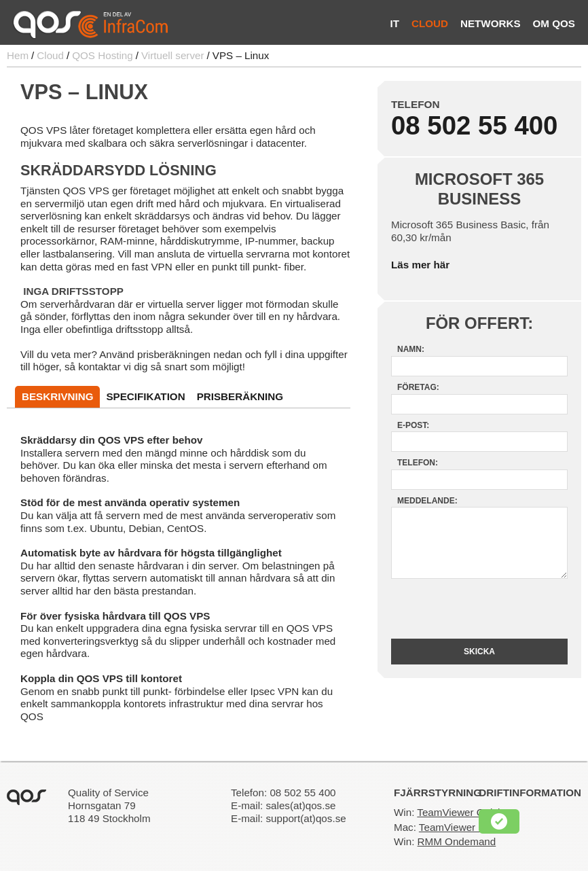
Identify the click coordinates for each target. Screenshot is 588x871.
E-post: (413, 425)
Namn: (411, 349)
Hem (18, 55)
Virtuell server (173, 55)
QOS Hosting (102, 55)
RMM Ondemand (457, 841)
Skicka (479, 652)
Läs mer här (420, 265)
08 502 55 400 (474, 125)
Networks (491, 23)
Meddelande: (427, 501)
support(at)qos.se (306, 818)
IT (394, 23)
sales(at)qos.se (300, 805)
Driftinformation (530, 793)
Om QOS (554, 23)
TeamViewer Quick (460, 812)
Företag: (418, 387)
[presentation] (480, 608)
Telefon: (418, 463)
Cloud (430, 23)
